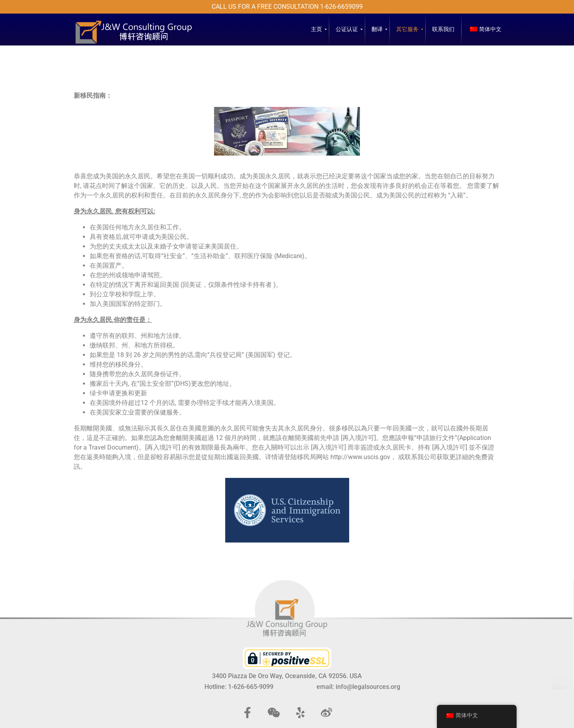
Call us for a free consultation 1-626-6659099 (287, 7)
